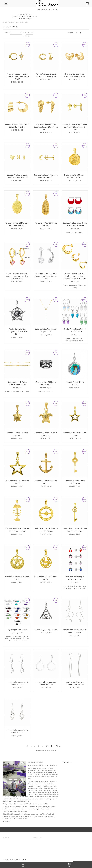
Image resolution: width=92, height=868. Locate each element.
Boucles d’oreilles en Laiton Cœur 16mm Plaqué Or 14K (75, 75)
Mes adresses (39, 847)
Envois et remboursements (13, 847)
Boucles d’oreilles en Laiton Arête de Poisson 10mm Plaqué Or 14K (75, 127)
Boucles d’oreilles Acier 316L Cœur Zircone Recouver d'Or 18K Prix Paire (17, 276)
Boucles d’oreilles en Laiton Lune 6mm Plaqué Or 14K (46, 176)
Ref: (13, 82)
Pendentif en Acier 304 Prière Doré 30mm (46, 224)
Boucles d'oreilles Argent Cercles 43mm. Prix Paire (75, 631)
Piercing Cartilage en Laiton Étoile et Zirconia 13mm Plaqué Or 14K (17, 76)
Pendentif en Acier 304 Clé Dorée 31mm (75, 482)
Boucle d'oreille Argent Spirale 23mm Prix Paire (17, 683)
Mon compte (38, 842)
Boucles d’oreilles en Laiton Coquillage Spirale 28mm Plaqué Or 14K (46, 127)
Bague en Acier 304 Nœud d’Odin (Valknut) (46, 383)
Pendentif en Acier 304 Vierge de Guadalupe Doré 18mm (17, 224)
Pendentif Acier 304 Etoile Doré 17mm (75, 434)
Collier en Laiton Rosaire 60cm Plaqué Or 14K (46, 330)
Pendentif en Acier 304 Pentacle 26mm (17, 578)
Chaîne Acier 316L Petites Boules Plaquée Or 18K (17, 383)
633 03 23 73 (33, 17)
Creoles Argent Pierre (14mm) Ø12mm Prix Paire (75, 330)
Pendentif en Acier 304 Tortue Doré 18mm (17, 434)
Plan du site (8, 851)
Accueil (5, 22)
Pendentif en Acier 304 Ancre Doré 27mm (46, 482)
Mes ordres (38, 844)
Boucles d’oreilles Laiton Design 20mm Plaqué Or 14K (17, 126)
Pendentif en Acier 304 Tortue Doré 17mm (46, 434)
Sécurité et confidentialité (12, 849)
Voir (25, 33)
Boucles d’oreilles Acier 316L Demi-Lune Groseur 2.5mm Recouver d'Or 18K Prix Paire (75, 276)
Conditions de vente (11, 844)
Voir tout (70, 33)
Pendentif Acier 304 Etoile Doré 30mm (17, 482)
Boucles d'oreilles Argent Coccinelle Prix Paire (75, 578)
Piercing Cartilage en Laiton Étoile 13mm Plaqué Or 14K (46, 75)
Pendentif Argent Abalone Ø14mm (75, 383)
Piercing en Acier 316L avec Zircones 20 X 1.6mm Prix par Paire (46, 276)
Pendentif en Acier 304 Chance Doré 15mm (46, 578)
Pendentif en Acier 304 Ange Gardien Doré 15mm (75, 176)
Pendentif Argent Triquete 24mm (46, 630)
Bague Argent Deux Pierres (17, 630)
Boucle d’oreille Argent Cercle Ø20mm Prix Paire (46, 683)
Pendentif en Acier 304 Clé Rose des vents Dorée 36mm (75, 530)
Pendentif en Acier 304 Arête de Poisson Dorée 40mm (17, 530)
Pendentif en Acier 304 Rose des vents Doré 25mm (46, 530)
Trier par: (7, 33)
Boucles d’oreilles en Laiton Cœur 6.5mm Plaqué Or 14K (17, 176)
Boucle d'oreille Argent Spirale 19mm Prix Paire (17, 731)
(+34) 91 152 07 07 (20, 17)
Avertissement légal (11, 842)
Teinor (24, 860)
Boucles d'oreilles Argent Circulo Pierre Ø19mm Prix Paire (75, 224)
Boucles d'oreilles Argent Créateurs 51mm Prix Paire (75, 683)
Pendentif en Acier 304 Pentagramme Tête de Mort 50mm (17, 332)
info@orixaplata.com (25, 15)
